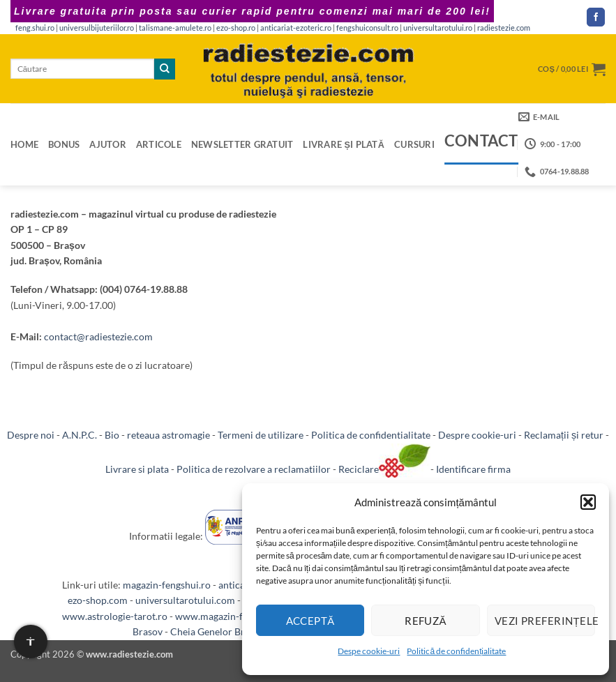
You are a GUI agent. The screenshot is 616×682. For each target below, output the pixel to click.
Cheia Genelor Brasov (217, 631)
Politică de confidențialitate (456, 651)
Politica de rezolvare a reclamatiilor (254, 469)
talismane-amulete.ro (175, 28)
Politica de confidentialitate (371, 435)
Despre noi (31, 435)
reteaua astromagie (168, 435)
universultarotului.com (185, 600)
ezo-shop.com (98, 600)
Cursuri (414, 144)
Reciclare (384, 469)
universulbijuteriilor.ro (97, 28)
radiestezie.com (504, 28)
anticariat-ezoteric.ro (296, 28)
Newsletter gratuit (242, 144)
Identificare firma (473, 469)
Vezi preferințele (545, 621)
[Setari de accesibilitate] (31, 642)
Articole (159, 144)
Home (24, 144)
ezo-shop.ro (236, 28)
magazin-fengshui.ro (167, 585)
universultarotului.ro (438, 28)
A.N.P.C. (80, 435)
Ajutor (108, 144)
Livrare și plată (344, 144)
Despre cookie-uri (477, 435)
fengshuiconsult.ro (367, 28)
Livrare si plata (137, 469)
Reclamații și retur (564, 435)
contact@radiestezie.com (98, 336)
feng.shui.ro (35, 28)
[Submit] (165, 69)
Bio (112, 435)
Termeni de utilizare (261, 435)
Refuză (426, 621)
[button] (588, 502)
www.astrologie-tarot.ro (115, 616)
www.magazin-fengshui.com (236, 616)
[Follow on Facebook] (596, 17)
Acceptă (310, 621)
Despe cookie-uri (369, 651)
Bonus (64, 144)
